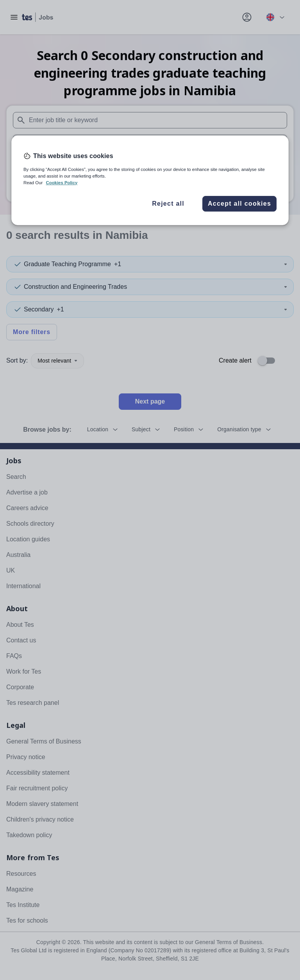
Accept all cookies (239, 204)
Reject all (168, 204)
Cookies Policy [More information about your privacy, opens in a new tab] (62, 183)
